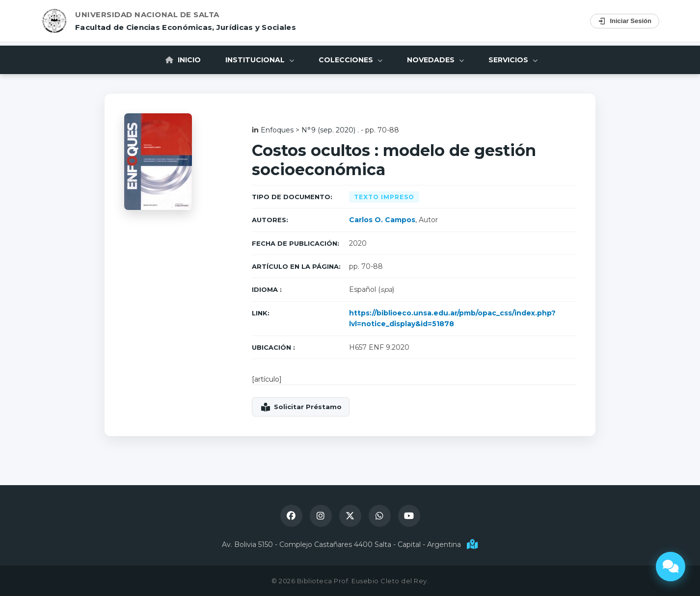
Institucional (260, 60)
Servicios (513, 60)
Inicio (183, 60)
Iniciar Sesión (625, 21)
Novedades (435, 60)
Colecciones (350, 60)
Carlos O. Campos (382, 220)
